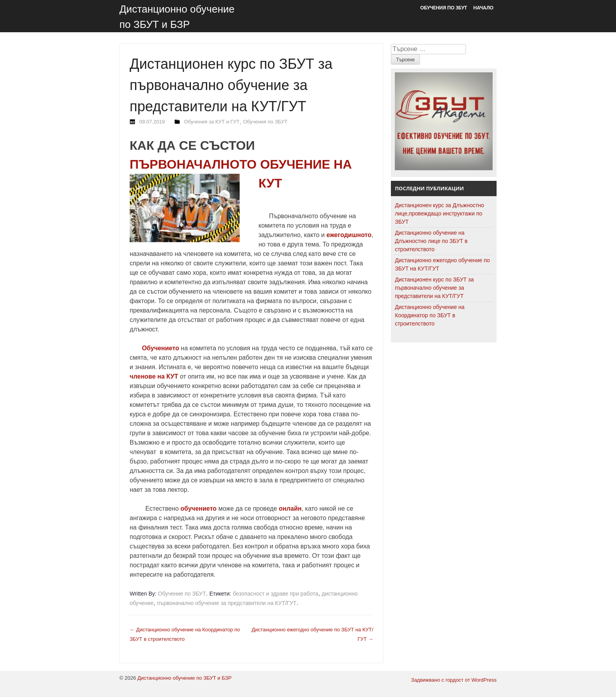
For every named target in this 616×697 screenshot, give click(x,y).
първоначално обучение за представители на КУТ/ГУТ (227, 603)
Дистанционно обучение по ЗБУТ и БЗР (185, 678)
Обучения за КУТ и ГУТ (212, 122)
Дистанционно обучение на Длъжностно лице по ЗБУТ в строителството (431, 241)
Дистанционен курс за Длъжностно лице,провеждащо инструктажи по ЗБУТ (439, 213)
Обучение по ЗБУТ (182, 594)
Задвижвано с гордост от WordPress (454, 680)
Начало (483, 8)
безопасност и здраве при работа (276, 594)
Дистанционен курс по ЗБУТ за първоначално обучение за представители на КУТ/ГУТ (434, 288)
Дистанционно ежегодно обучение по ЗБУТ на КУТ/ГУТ (442, 264)
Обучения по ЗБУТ (444, 8)
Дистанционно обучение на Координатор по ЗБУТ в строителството (430, 315)
